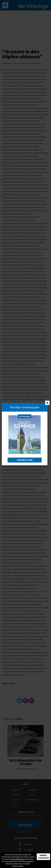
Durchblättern (25, 460)
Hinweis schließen (43, 857)
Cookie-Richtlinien (17, 859)
